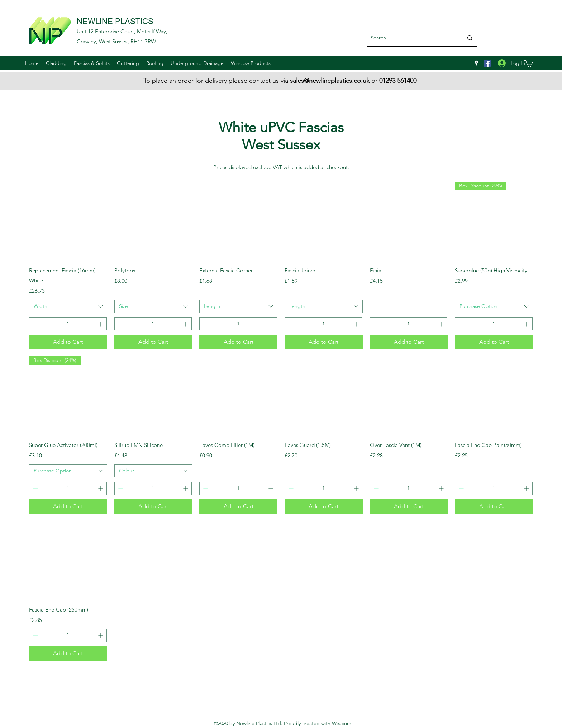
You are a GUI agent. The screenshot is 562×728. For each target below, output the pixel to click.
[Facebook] (487, 63)
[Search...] (409, 38)
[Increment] (101, 324)
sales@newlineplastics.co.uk (330, 81)
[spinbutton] (68, 324)
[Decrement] (35, 324)
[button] (56, 63)
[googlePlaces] (476, 63)
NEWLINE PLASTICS (115, 21)
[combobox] (68, 306)
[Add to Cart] (68, 342)
